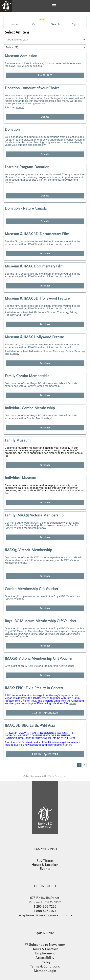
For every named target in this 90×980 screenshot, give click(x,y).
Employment (45, 953)
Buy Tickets (45, 861)
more (20, 107)
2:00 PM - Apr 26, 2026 (45, 754)
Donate (45, 117)
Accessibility (45, 958)
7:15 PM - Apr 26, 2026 (45, 713)
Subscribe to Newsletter (47, 945)
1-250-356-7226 (45, 906)
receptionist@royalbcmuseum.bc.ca (45, 915)
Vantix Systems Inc (57, 776)
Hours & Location (45, 865)
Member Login (45, 971)
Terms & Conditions (45, 966)
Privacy (45, 962)
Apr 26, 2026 (45, 75)
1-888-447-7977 (45, 911)
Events (45, 869)
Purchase (45, 254)
